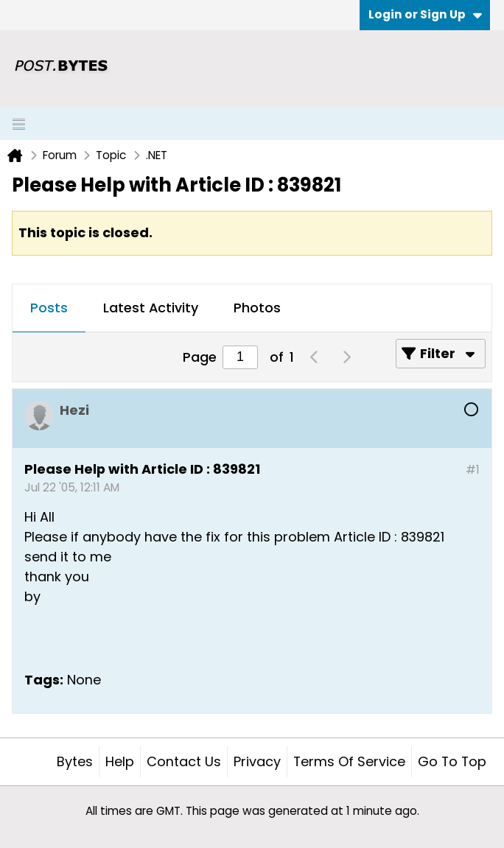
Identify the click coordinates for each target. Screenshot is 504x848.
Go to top (452, 761)
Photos (257, 308)
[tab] (49, 309)
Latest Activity (151, 308)
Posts (49, 308)
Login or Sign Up (425, 14)
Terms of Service (349, 761)
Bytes (75, 761)
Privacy (257, 761)
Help (120, 761)
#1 (473, 470)
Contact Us (184, 761)
